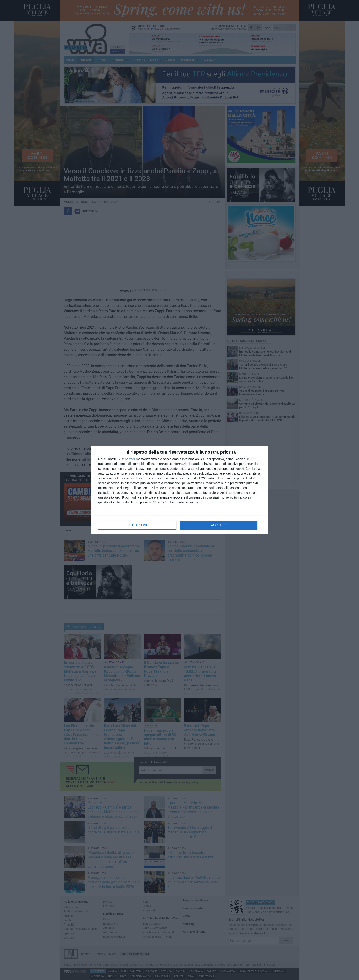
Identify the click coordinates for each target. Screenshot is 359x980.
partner (130, 459)
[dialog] (179, 490)
